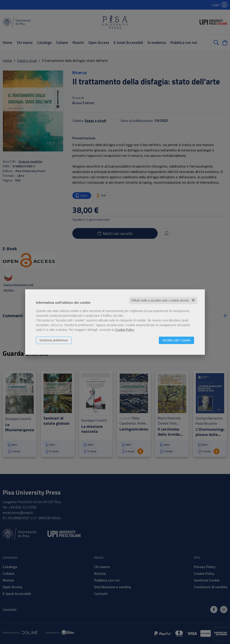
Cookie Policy (125, 330)
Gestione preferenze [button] (54, 340)
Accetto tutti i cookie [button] (176, 340)
